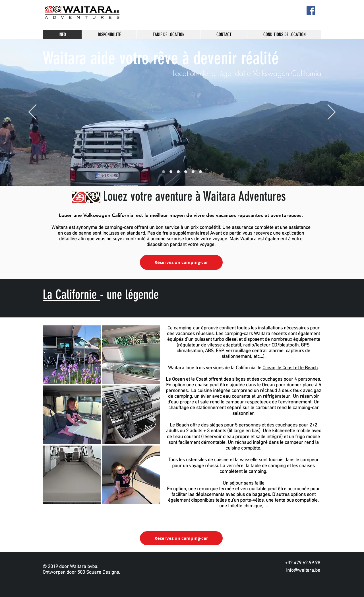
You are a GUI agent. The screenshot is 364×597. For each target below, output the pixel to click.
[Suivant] (332, 112)
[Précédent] (32, 112)
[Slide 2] (178, 172)
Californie (76, 295)
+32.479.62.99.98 (303, 563)
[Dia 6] (200, 172)
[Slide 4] (164, 172)
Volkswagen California (108, 215)
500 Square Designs (98, 573)
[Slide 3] (193, 172)
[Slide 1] (171, 172)
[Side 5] (186, 172)
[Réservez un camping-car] (181, 262)
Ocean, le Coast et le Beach (290, 368)
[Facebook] (311, 11)
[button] (72, 355)
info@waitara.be (303, 571)
